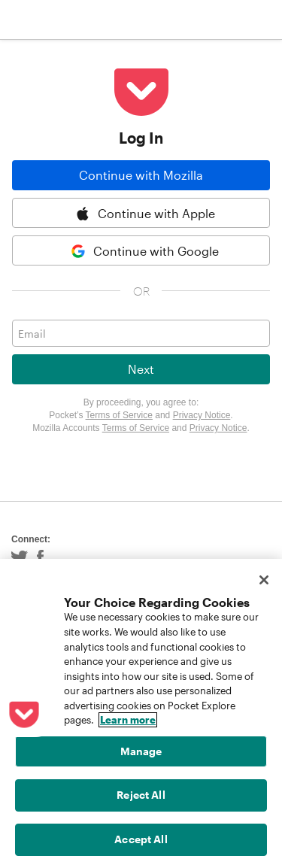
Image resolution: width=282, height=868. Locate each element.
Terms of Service (119, 415)
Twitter (20, 558)
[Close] (264, 580)
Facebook (40, 558)
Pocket (68, 20)
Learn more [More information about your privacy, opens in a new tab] (128, 720)
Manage (141, 751)
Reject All (141, 795)
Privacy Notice (202, 415)
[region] (141, 713)
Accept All (141, 839)
